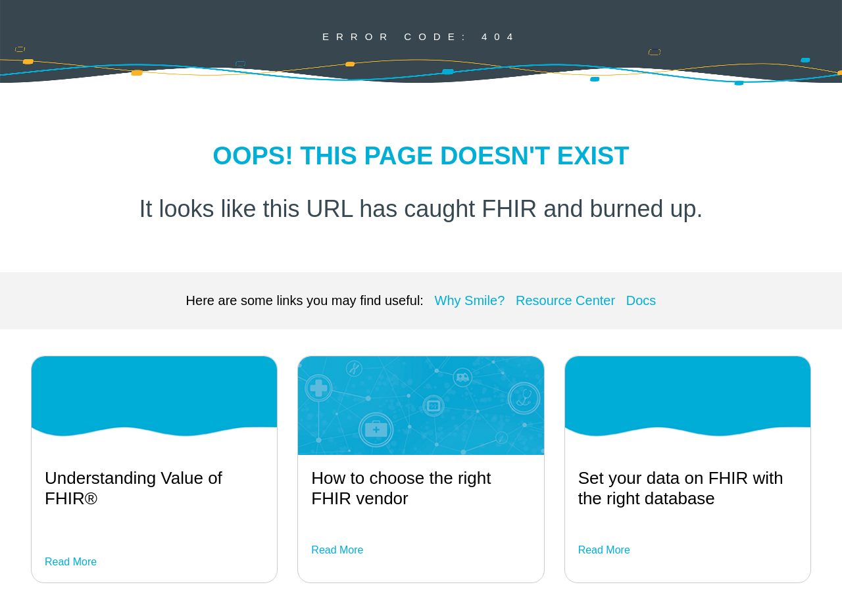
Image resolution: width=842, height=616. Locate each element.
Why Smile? (470, 300)
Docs (641, 300)
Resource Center (565, 300)
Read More (71, 562)
